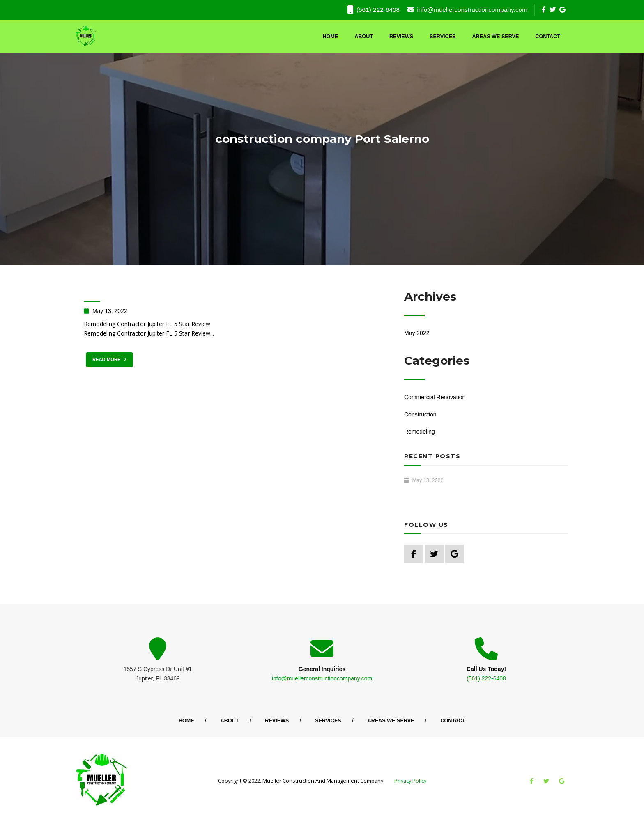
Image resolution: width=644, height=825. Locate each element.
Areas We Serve (496, 37)
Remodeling (420, 432)
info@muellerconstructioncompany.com (467, 10)
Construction (420, 414)
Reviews (401, 37)
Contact (548, 37)
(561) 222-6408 (374, 10)
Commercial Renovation (435, 397)
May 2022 (417, 333)
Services (443, 37)
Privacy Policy (410, 781)
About (364, 37)
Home (330, 37)
